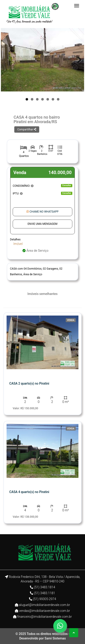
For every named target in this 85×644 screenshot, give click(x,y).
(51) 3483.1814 (44, 587)
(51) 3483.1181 (44, 593)
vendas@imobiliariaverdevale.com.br (45, 611)
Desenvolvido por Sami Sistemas (42, 638)
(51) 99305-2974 (44, 599)
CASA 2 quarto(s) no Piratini (29, 383)
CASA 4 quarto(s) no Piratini (29, 492)
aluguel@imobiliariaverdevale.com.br (45, 605)
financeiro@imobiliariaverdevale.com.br (45, 617)
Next (77, 60)
